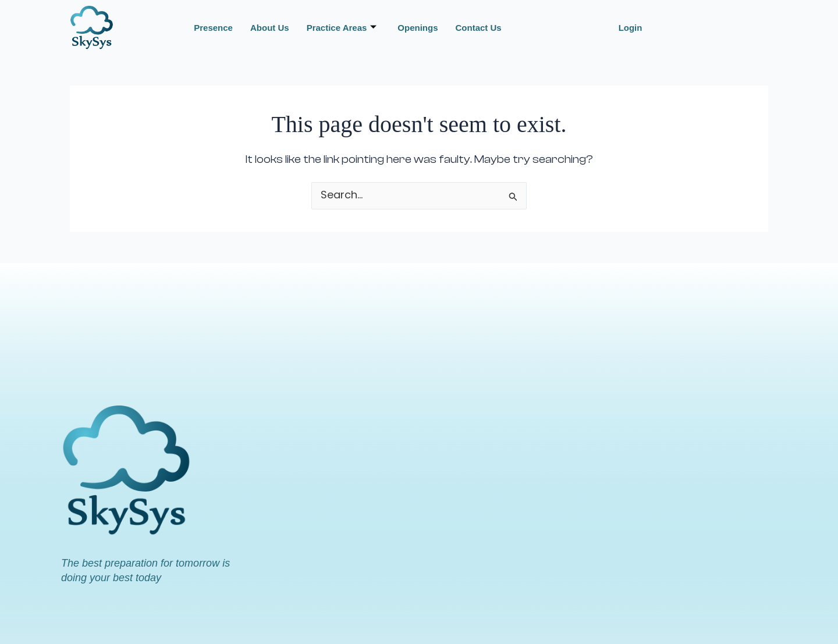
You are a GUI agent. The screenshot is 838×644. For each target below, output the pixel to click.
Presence (213, 28)
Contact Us (479, 28)
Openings (418, 28)
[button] (633, 28)
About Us (270, 28)
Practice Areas (342, 28)
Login (631, 28)
